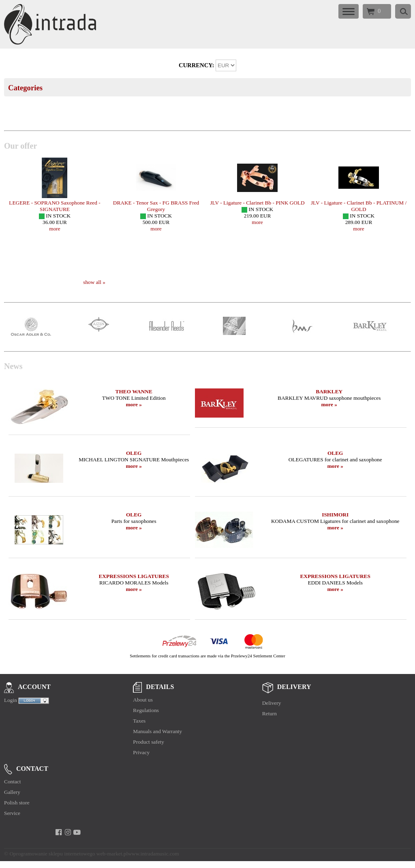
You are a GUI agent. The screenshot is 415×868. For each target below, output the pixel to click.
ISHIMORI (335, 515)
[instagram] (68, 832)
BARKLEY (329, 391)
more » (134, 404)
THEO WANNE (134, 391)
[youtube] (77, 832)
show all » (94, 282)
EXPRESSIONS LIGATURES (134, 576)
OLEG (134, 453)
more (55, 229)
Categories (25, 88)
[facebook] (59, 832)
